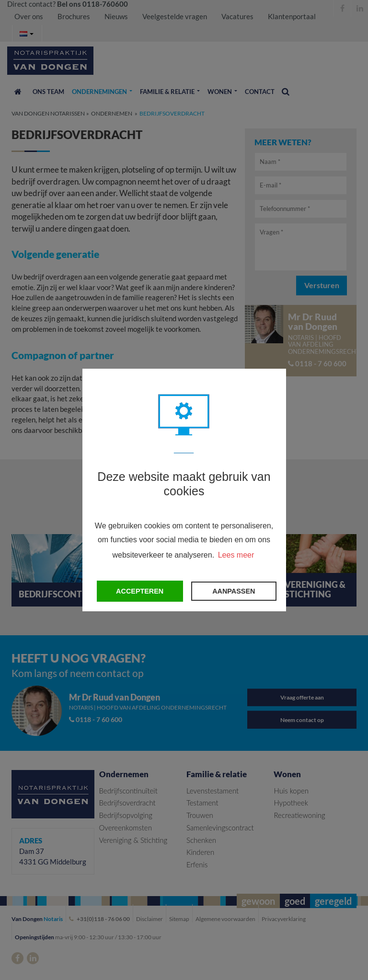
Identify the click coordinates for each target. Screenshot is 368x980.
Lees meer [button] (236, 555)
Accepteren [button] (140, 591)
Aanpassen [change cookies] (234, 591)
